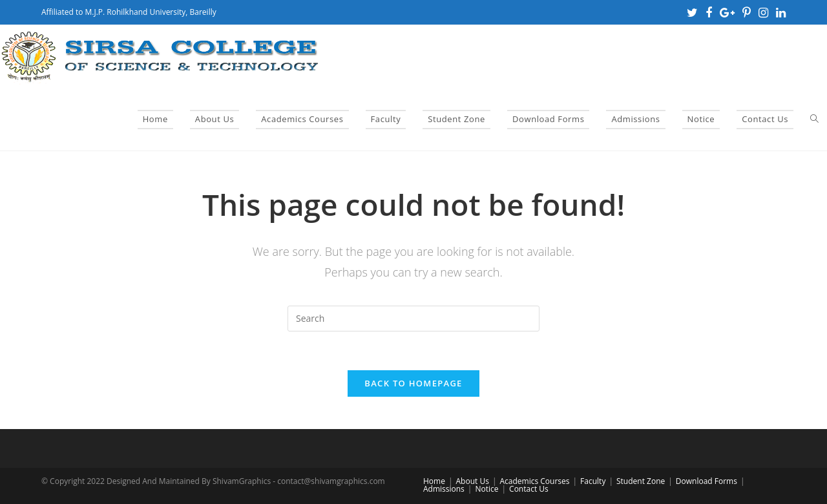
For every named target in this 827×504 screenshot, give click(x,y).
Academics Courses (534, 481)
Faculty (593, 481)
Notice (487, 489)
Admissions (444, 489)
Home (434, 481)
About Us (473, 481)
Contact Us (529, 489)
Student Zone (641, 481)
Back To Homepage (413, 383)
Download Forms (707, 481)
